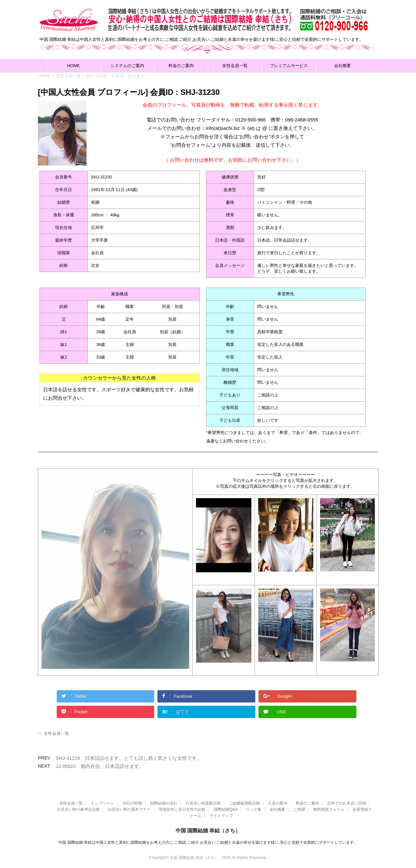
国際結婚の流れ (164, 803)
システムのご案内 (127, 66)
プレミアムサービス (289, 66)
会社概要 (342, 66)
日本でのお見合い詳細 (347, 803)
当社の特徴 (132, 803)
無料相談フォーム (329, 809)
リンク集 (254, 809)
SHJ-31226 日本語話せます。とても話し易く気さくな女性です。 (129, 758)
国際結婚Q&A (226, 809)
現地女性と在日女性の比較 (182, 809)
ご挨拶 (299, 809)
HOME (74, 66)
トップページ (102, 803)
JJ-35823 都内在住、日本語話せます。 (100, 766)
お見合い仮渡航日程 (203, 803)
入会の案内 (278, 803)
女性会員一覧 (235, 66)
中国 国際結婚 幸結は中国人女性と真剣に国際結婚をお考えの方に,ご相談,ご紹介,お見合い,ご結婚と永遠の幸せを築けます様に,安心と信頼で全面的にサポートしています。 (208, 842)
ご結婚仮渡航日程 (244, 803)
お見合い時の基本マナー (129, 809)
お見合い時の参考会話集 (78, 809)
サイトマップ (221, 815)
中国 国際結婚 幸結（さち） (208, 830)
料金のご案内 (181, 66)
